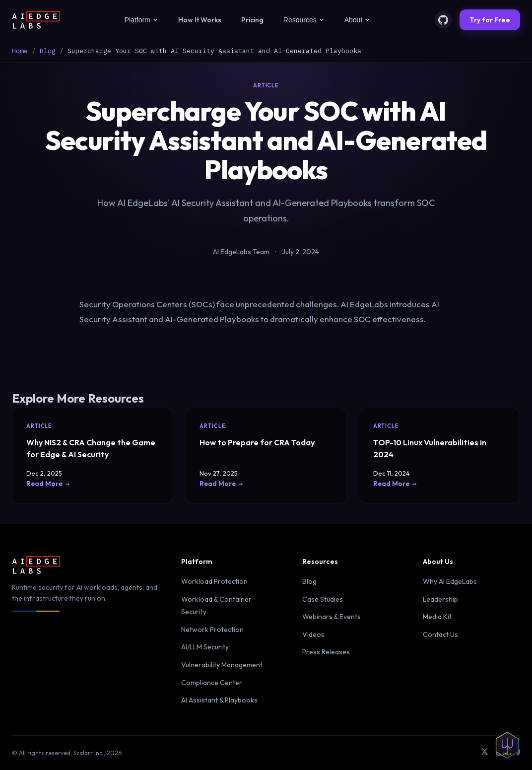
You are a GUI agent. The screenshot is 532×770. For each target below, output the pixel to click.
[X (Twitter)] (484, 753)
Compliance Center (212, 683)
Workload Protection (214, 581)
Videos (313, 634)
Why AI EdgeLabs (450, 581)
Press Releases (326, 652)
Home (20, 51)
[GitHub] (443, 20)
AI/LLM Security (205, 647)
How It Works (200, 20)
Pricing (252, 20)
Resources (304, 20)
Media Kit (437, 617)
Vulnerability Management (222, 665)
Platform (141, 20)
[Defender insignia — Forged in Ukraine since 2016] (507, 745)
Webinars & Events (332, 617)
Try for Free (490, 20)
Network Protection (212, 630)
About (358, 20)
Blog (48, 51)
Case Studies (323, 599)
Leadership (440, 599)
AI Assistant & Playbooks (219, 700)
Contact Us (440, 634)
